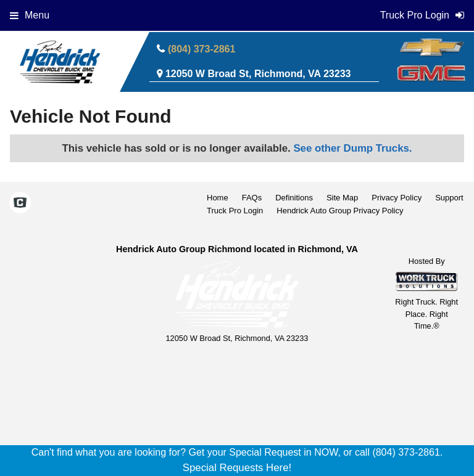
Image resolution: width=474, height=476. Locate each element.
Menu (30, 15)
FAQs (252, 198)
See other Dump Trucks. (352, 148)
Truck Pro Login (235, 211)
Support (449, 198)
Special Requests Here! (237, 468)
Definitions (294, 198)
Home (218, 198)
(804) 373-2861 (202, 49)
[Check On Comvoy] (20, 204)
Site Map (342, 198)
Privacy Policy (397, 198)
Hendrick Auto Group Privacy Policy (340, 211)
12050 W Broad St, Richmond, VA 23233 (258, 74)
